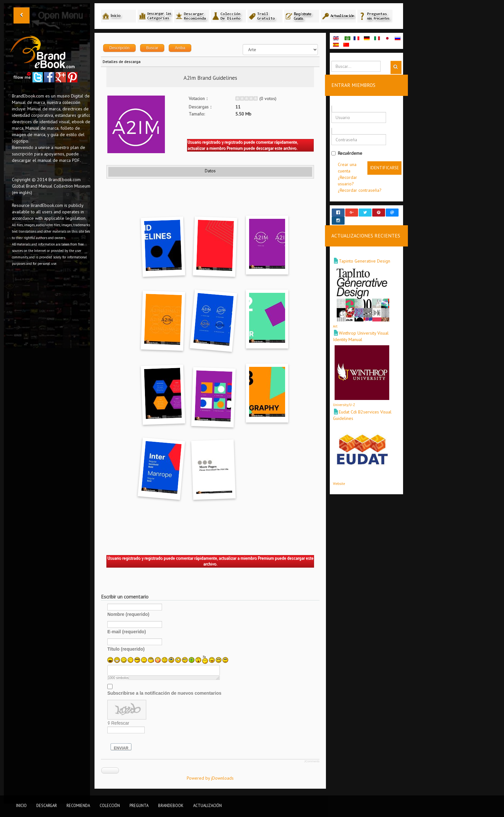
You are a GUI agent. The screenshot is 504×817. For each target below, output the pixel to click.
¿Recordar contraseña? (360, 190)
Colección (110, 805)
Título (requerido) (126, 649)
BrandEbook (171, 805)
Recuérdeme (347, 153)
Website (339, 478)
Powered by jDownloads (210, 778)
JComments (312, 761)
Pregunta (139, 805)
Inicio (21, 805)
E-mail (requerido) (127, 632)
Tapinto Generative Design (364, 255)
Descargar (47, 805)
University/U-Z (344, 399)
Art (335, 320)
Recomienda (78, 805)
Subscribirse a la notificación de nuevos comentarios (164, 693)
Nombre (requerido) (128, 614)
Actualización (207, 805)
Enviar (121, 748)
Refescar (120, 723)
